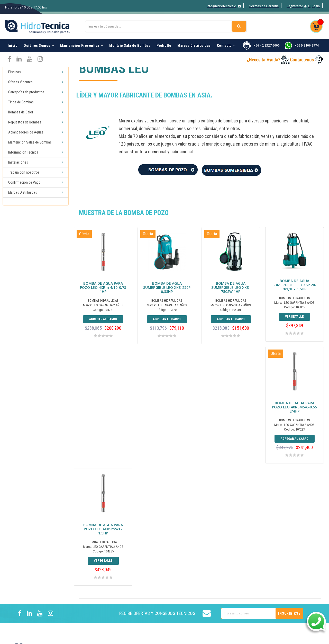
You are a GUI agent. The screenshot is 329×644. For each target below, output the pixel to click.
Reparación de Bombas (265, 596)
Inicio (13, 41)
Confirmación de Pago (24, 184)
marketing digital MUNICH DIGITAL (290, 640)
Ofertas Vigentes (20, 84)
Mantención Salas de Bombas (30, 144)
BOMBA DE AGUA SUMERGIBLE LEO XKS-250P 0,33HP (167, 289)
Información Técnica (23, 154)
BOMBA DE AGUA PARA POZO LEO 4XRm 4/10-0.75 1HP (103, 289)
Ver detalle (294, 322)
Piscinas (15, 74)
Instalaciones (18, 164)
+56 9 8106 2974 (307, 41)
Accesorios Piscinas (262, 573)
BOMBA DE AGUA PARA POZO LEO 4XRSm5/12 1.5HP (167, 419)
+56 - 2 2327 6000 (267, 41)
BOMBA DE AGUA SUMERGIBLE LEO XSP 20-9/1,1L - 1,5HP (294, 290)
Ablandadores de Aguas (26, 134)
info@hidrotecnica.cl (224, 6)
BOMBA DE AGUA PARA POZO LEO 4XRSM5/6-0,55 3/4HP (103, 417)
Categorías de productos (26, 94)
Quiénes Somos (39, 41)
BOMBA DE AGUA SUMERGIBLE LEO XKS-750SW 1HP (231, 289)
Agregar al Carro (103, 324)
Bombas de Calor (21, 114)
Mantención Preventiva (82, 41)
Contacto (226, 41)
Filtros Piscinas (258, 565)
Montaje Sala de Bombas (130, 41)
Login (316, 6)
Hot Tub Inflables (260, 604)
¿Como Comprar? (209, 596)
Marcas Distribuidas (194, 41)
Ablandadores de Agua (265, 580)
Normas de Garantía (264, 6)
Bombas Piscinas (260, 557)
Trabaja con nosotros (24, 174)
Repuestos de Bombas (25, 124)
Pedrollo (164, 41)
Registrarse (297, 6)
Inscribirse (289, 506)
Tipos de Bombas (21, 104)
